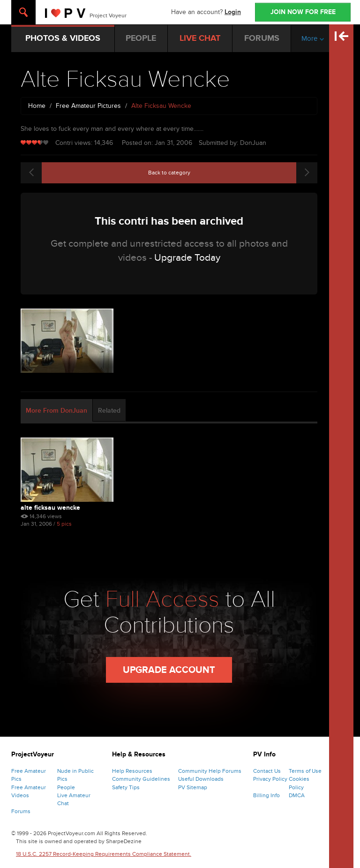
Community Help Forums (210, 771)
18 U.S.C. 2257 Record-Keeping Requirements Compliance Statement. (104, 854)
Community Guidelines (141, 779)
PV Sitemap (193, 787)
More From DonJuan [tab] (56, 411)
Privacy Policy (270, 779)
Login (233, 12)
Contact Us (267, 771)
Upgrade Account (169, 670)
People (66, 787)
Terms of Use (305, 771)
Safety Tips (126, 787)
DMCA (297, 795)
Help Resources (132, 771)
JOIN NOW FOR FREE (303, 12)
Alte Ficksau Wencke (50, 508)
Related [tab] (109, 411)
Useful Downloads (201, 779)
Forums (21, 811)
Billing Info (266, 795)
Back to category (169, 173)
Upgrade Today (187, 258)
